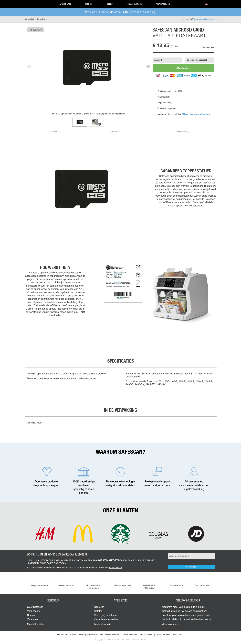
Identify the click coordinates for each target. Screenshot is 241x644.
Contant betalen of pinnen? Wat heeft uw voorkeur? (189, 619)
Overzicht (54, 132)
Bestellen (183, 68)
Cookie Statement (130, 635)
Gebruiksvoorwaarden (110, 635)
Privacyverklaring (148, 635)
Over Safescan (35, 607)
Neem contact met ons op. (205, 19)
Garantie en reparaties (106, 619)
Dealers (89, 4)
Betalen (98, 611)
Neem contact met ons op (197, 114)
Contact (31, 615)
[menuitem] (36, 4)
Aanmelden (191, 567)
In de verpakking (182, 132)
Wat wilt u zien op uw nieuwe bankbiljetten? (184, 611)
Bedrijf (110, 4)
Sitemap (73, 635)
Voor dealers (34, 611)
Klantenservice (163, 4)
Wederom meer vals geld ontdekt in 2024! (184, 607)
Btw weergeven (164, 635)
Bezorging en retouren (106, 615)
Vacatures (32, 619)
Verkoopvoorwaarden (89, 635)
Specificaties (116, 132)
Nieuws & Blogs (134, 4)
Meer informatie (35, 624)
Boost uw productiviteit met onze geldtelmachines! (188, 615)
